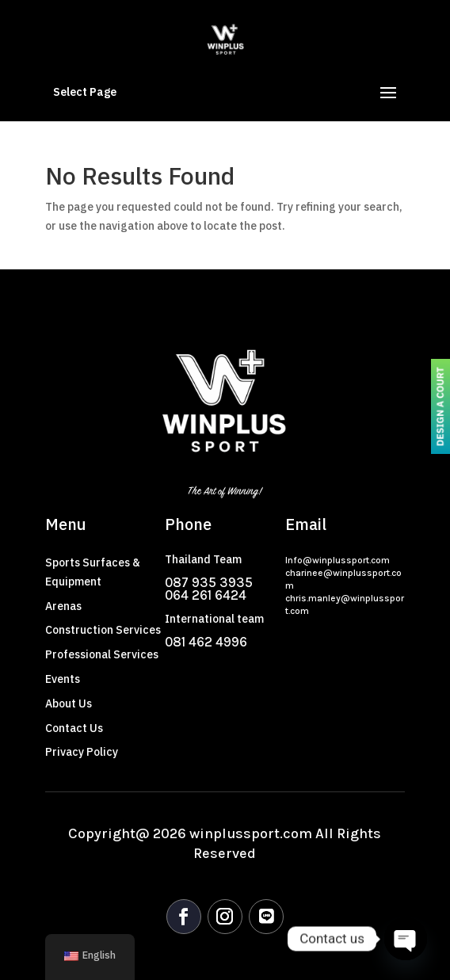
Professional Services (102, 655)
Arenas (63, 606)
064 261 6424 (206, 595)
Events (63, 679)
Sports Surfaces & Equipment (93, 572)
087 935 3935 (209, 582)
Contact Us (74, 728)
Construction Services (103, 630)
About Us (69, 704)
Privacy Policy (82, 752)
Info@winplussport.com (337, 560)
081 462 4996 (206, 642)
